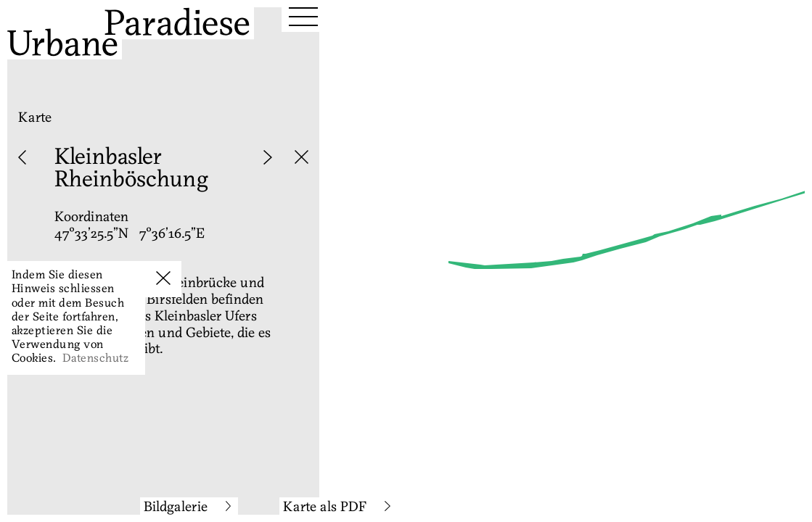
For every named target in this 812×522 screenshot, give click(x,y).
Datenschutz (95, 359)
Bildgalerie (188, 508)
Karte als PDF (337, 508)
